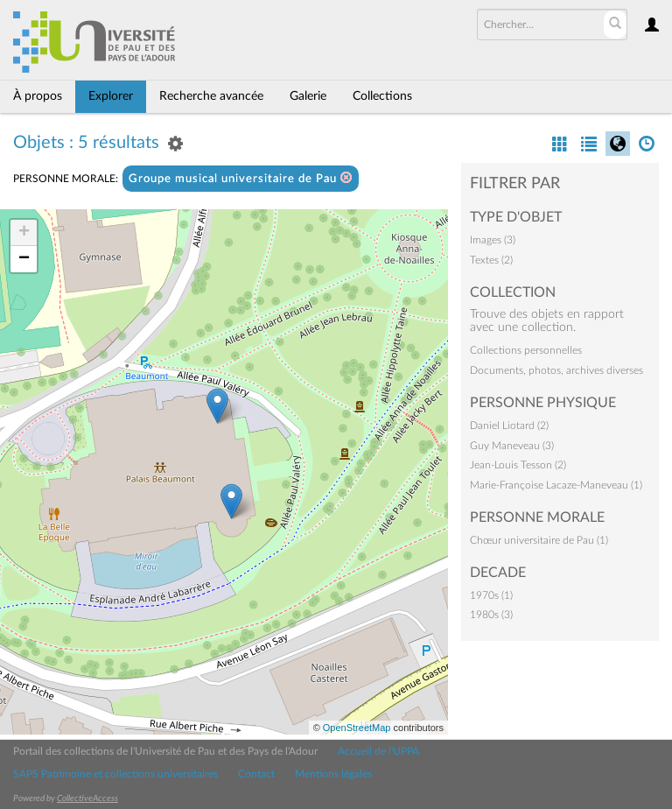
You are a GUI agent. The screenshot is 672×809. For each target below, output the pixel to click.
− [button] (24, 259)
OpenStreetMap (357, 728)
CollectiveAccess (87, 798)
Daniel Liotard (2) (509, 426)
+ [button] (24, 233)
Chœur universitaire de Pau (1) (539, 540)
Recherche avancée (211, 96)
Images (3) (493, 240)
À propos (38, 96)
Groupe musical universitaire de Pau (241, 178)
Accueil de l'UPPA (378, 751)
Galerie (308, 96)
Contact (256, 774)
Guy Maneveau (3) (512, 446)
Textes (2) (491, 260)
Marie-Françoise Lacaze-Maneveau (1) (556, 485)
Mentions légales (333, 774)
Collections (382, 96)
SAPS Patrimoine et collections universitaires (115, 774)
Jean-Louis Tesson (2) (518, 465)
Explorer (111, 96)
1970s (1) (491, 595)
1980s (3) (491, 615)
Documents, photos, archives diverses (556, 370)
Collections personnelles (526, 350)
